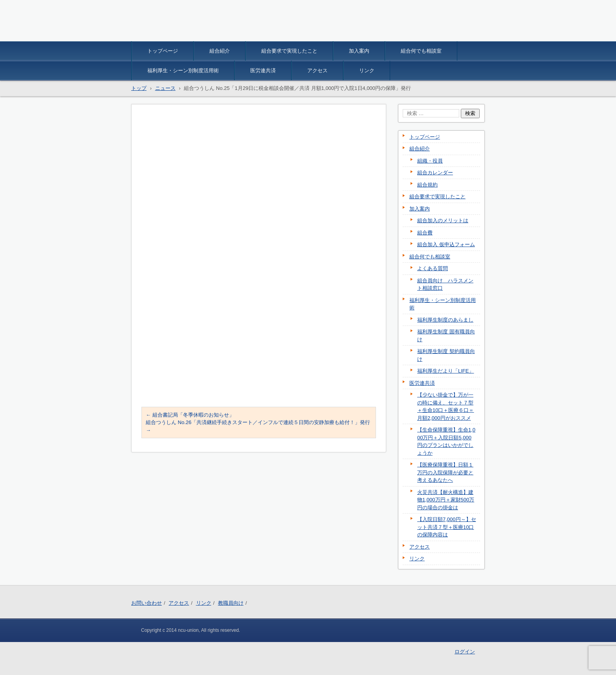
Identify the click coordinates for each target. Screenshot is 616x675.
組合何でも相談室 (421, 51)
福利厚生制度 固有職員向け (446, 336)
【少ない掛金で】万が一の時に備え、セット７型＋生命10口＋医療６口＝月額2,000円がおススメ (445, 406)
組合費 (425, 233)
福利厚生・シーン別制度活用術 (183, 70)
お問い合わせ (147, 603)
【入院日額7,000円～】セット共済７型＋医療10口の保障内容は (447, 527)
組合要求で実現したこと (289, 51)
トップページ (163, 51)
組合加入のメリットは (443, 220)
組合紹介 (220, 51)
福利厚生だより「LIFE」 (445, 371)
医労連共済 (263, 70)
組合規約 (427, 185)
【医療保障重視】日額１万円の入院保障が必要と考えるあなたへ (445, 472)
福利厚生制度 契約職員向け (446, 355)
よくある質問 (433, 268)
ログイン (465, 652)
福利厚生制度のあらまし (445, 320)
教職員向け (231, 603)
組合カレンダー (435, 173)
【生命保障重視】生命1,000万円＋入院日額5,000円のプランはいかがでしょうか (446, 441)
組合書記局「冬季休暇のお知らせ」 (190, 415)
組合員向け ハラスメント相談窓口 (445, 284)
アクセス (317, 70)
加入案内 (359, 51)
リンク (367, 70)
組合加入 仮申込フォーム (446, 244)
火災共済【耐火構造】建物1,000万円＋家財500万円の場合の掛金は (446, 500)
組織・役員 (430, 161)
